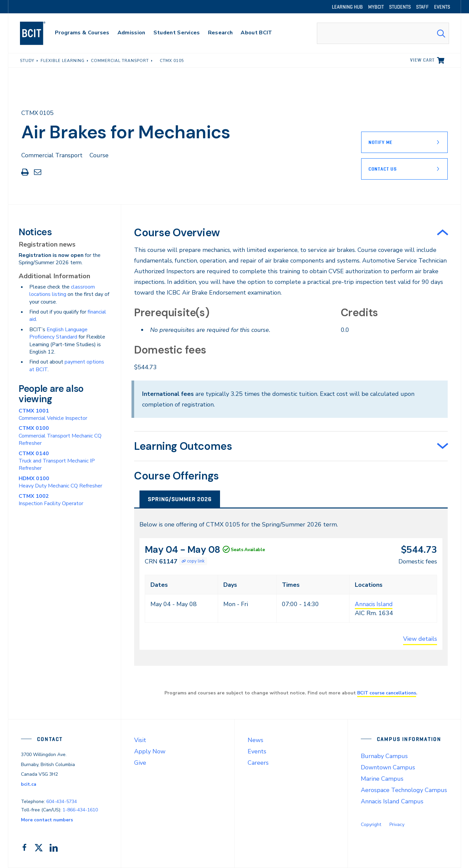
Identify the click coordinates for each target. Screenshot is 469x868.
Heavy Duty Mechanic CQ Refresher (60, 482)
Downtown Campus (388, 767)
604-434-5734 (62, 802)
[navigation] (39, 33)
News (255, 740)
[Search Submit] (441, 33)
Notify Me (380, 142)
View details (420, 639)
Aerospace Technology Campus (404, 790)
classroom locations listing (62, 291)
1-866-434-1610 (80, 810)
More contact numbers (47, 820)
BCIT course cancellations (387, 693)
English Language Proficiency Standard (58, 333)
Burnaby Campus (384, 756)
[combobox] (383, 33)
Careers (258, 763)
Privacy (397, 825)
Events (257, 751)
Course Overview (177, 233)
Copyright (371, 825)
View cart (422, 60)
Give (140, 763)
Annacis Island (374, 604)
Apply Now (150, 751)
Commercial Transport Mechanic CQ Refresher (60, 436)
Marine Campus (382, 779)
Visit (140, 740)
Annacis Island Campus (392, 801)
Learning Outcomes (183, 446)
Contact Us (383, 169)
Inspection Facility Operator (51, 500)
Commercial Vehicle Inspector (53, 415)
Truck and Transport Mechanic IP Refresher (57, 461)
